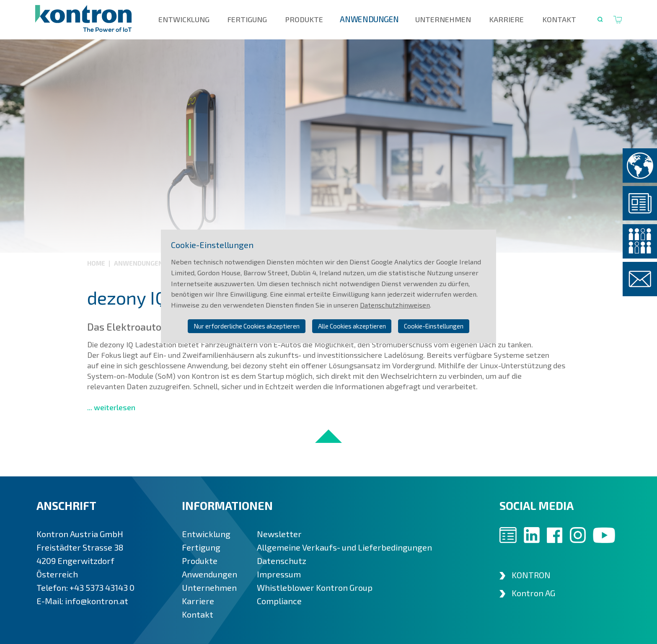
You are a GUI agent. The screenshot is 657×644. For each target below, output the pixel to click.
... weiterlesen (111, 407)
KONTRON (531, 575)
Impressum (279, 574)
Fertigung (247, 19)
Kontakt (559, 19)
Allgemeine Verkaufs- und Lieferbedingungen (344, 547)
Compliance (279, 601)
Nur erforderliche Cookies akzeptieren (247, 326)
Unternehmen (443, 19)
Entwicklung (184, 19)
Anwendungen (369, 19)
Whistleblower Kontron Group (315, 587)
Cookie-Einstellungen (434, 326)
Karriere (506, 19)
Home (97, 263)
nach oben (328, 436)
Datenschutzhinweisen (395, 305)
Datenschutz (282, 561)
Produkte (304, 19)
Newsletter (279, 534)
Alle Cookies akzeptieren (352, 326)
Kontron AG (533, 593)
